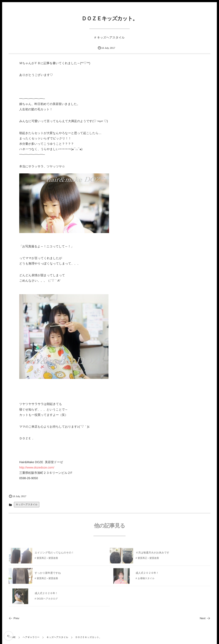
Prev (14, 618)
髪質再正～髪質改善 (47, 559)
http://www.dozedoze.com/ (37, 467)
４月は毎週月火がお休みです (152, 554)
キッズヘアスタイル (111, 37)
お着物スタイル (146, 580)
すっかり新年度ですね (48, 574)
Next (205, 618)
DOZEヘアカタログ (47, 600)
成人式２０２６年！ (147, 574)
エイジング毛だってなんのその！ (54, 554)
